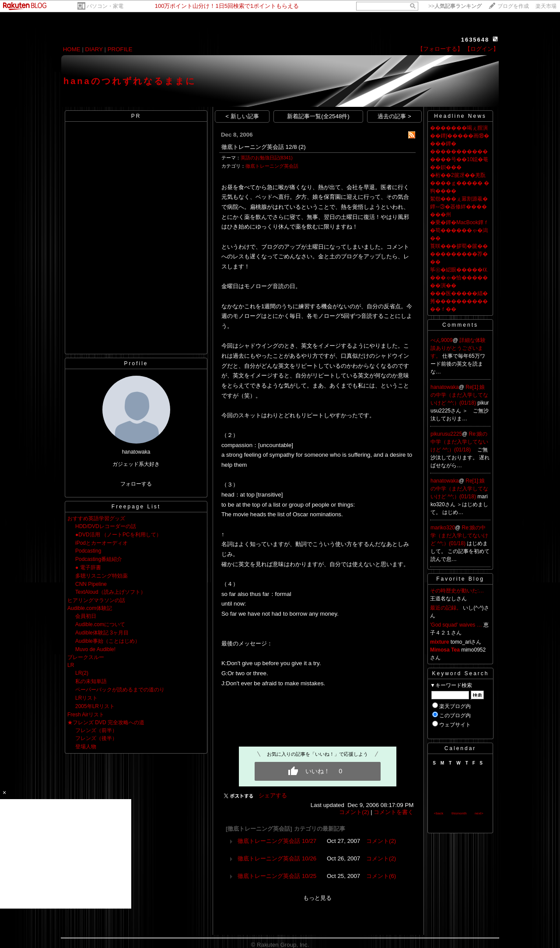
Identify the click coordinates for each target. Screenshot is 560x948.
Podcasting (88, 551)
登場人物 (86, 747)
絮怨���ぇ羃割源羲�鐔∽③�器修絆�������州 (459, 207)
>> (455, 6)
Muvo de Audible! (95, 649)
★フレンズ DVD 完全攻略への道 (106, 722)
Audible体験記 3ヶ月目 (102, 633)
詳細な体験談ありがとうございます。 (458, 348)
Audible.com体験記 (90, 608)
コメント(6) (381, 876)
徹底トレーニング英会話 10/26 (277, 858)
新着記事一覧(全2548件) (318, 116)
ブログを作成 (513, 6)
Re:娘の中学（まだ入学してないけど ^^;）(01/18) (459, 442)
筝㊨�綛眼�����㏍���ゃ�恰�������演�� (459, 278)
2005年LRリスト (95, 706)
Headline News (460, 116)
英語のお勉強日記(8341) (267, 158)
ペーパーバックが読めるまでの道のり (120, 690)
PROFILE (120, 49)
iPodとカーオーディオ (101, 543)
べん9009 (442, 340)
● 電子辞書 (88, 567)
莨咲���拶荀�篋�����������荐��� (459, 254)
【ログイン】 (482, 49)
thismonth (459, 813)
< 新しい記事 (242, 116)
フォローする (136, 484)
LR (71, 665)
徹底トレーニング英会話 (272, 166)
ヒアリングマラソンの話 (96, 600)
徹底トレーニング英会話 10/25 (277, 876)
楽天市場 (546, 6)
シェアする (273, 795)
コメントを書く (394, 812)
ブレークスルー (86, 657)
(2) (302, 147)
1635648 (475, 40)
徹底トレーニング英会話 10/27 (277, 841)
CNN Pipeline (91, 584)
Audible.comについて (100, 624)
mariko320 (443, 528)
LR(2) (82, 673)
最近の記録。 (446, 608)
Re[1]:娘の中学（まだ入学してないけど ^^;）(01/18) (459, 395)
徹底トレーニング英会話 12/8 (259, 147)
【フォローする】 (440, 49)
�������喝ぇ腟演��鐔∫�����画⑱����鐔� (460, 136)
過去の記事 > (394, 116)
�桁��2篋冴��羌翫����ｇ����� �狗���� (460, 183)
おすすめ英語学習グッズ (96, 518)
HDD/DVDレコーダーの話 (106, 526)
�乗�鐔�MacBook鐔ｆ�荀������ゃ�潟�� (459, 230)
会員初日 (86, 616)
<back (439, 813)
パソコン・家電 (105, 6)
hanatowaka (445, 387)
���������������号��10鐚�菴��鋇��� (459, 159)
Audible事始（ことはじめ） (108, 641)
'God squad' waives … (456, 625)
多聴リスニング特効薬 (101, 576)
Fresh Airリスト (86, 715)
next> (479, 813)
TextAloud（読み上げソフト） (110, 592)
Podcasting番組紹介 (99, 559)
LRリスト (86, 698)
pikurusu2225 (446, 434)
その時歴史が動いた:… (457, 591)
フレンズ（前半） (96, 730)
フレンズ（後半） (96, 738)
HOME (72, 49)
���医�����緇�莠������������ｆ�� (459, 301)
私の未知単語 (91, 681)
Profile (136, 363)
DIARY (94, 49)
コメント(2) (354, 812)
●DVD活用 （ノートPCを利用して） (118, 535)
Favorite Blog (460, 579)
